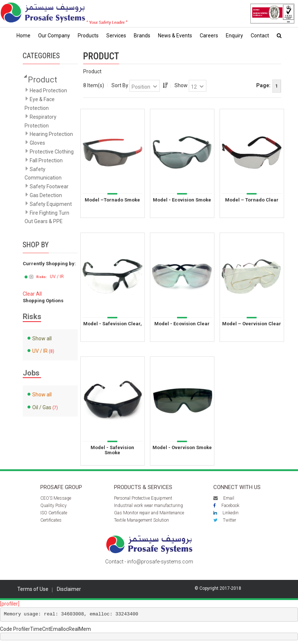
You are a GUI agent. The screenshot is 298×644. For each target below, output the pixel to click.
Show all (42, 338)
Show (181, 85)
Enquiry (234, 36)
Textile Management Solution (141, 520)
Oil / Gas (42, 407)
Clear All (32, 294)
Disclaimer (69, 589)
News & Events (175, 36)
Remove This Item (31, 277)
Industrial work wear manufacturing (148, 506)
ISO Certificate (54, 513)
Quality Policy (54, 506)
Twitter (225, 520)
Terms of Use (33, 589)
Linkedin (226, 513)
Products (88, 36)
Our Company (54, 36)
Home (23, 36)
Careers (209, 36)
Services (116, 36)
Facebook (226, 506)
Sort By (120, 85)
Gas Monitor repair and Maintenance (149, 513)
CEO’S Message (56, 498)
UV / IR (40, 351)
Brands (142, 36)
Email (224, 498)
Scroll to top (274, 623)
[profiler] (10, 604)
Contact (260, 36)
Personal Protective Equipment (143, 498)
